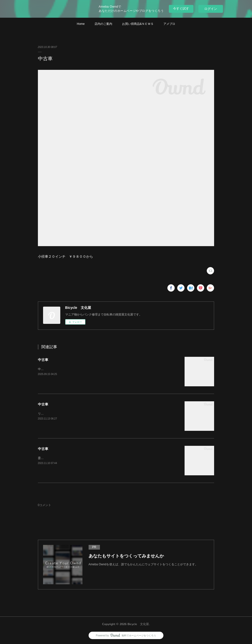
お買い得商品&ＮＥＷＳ (138, 24)
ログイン (211, 9)
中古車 (43, 360)
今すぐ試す (181, 8)
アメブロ (169, 24)
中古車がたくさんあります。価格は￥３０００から (72, 369)
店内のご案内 (103, 24)
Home (81, 24)
